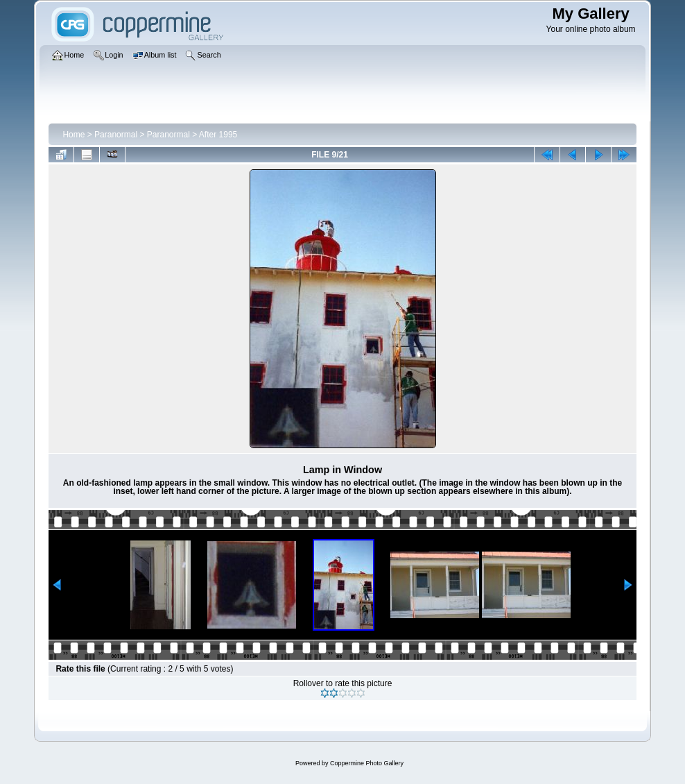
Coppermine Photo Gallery (367, 763)
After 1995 (218, 135)
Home (73, 135)
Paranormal (116, 135)
